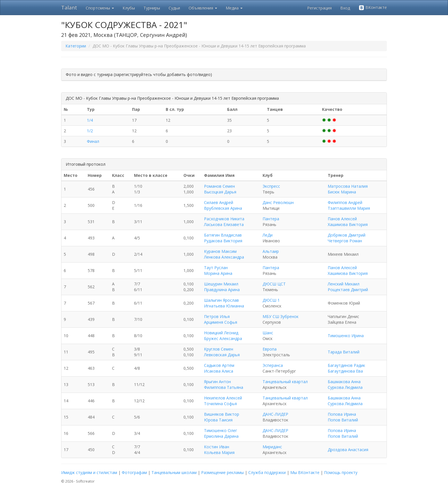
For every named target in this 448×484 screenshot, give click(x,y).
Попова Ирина (342, 414)
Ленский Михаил (344, 284)
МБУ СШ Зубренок (281, 316)
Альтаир (271, 251)
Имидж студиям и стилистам (89, 472)
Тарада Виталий (344, 352)
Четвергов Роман (345, 241)
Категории (76, 46)
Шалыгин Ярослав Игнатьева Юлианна (224, 303)
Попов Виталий (343, 420)
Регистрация (319, 8)
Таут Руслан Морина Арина (218, 270)
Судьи (174, 8)
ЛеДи (268, 235)
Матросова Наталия (348, 186)
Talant (69, 7)
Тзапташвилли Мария (349, 208)
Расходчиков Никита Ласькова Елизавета (224, 222)
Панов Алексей (342, 219)
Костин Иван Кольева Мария (219, 450)
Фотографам (134, 472)
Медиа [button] (234, 8)
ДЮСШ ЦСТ (274, 284)
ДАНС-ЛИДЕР (275, 414)
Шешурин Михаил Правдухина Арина (222, 287)
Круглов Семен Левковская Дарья (222, 352)
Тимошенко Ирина (346, 336)
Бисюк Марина (342, 192)
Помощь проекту (341, 472)
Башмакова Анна (344, 382)
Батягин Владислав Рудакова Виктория (223, 238)
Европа (270, 349)
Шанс (268, 333)
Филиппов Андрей (345, 202)
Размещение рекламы (222, 472)
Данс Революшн (278, 202)
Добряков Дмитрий (347, 235)
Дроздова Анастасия (348, 450)
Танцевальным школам (174, 472)
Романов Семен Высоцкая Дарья (220, 189)
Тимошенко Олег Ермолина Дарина (221, 433)
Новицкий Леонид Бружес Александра (223, 336)
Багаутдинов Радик (346, 365)
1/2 (90, 131)
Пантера (271, 219)
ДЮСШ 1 (271, 300)
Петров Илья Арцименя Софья (221, 319)
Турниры (152, 8)
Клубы (129, 8)
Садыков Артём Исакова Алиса (219, 368)
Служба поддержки (267, 472)
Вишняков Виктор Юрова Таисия (222, 417)
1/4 (90, 120)
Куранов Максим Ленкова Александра (224, 254)
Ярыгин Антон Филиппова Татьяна (224, 384)
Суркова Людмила (345, 387)
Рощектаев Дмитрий (348, 290)
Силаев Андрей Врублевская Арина (223, 205)
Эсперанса (273, 365)
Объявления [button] (203, 8)
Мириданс (272, 447)
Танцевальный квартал (285, 382)
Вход (345, 8)
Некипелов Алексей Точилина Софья (223, 401)
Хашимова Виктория (348, 224)
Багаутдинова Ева (345, 371)
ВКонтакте (373, 8)
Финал (93, 141)
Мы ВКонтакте (305, 472)
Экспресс (271, 186)
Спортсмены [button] (100, 8)
